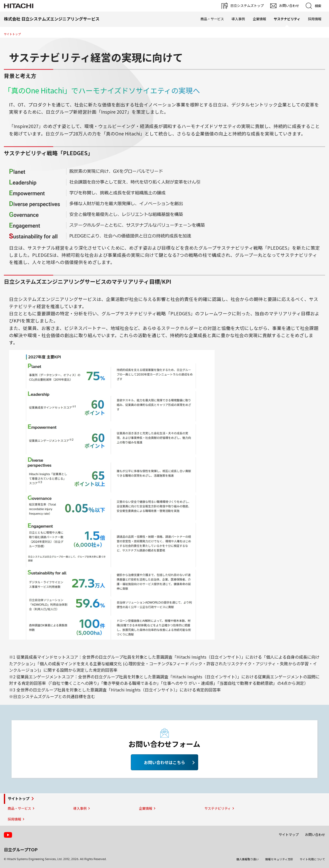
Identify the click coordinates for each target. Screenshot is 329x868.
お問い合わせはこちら (164, 762)
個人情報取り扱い (248, 859)
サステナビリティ (218, 808)
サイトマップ (289, 835)
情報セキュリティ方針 (279, 859)
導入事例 (238, 19)
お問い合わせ (315, 835)
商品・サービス (212, 19)
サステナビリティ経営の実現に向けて (96, 57)
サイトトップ (12, 34)
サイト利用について (312, 859)
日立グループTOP (21, 850)
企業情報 (259, 19)
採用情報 (315, 19)
